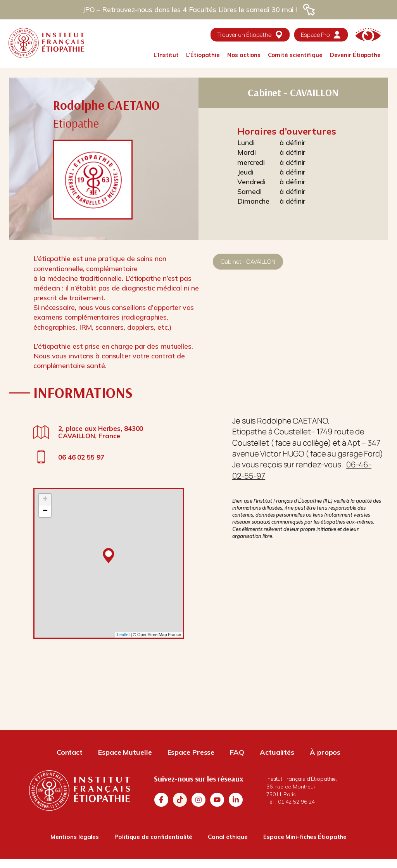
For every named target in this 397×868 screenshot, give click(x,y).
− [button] (45, 511)
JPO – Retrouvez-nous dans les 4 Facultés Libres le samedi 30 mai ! (190, 10)
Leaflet (123, 635)
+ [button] (45, 500)
